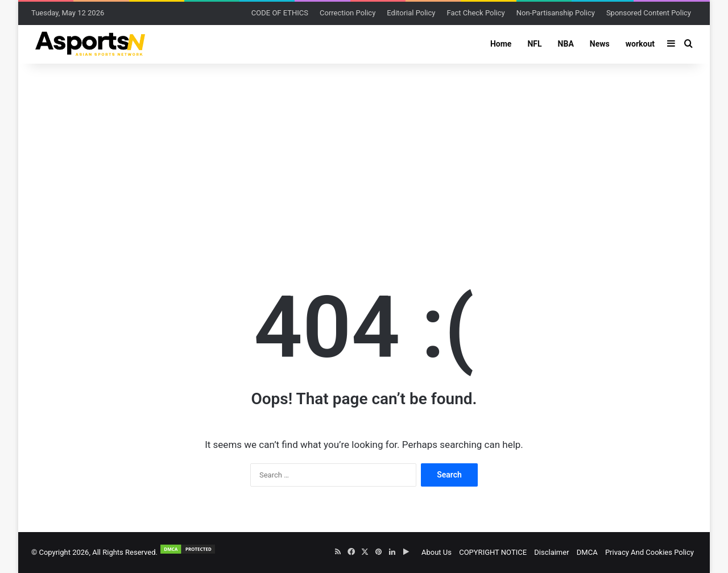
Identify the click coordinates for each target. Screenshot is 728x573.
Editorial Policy (411, 13)
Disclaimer (551, 552)
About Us (437, 552)
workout (640, 44)
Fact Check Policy (475, 13)
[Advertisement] (364, 155)
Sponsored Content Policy (649, 13)
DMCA (587, 552)
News (600, 44)
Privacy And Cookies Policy (650, 552)
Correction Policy (348, 13)
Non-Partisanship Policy (556, 13)
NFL (534, 44)
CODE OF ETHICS (280, 13)
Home (501, 44)
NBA (566, 44)
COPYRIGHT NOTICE (493, 552)
